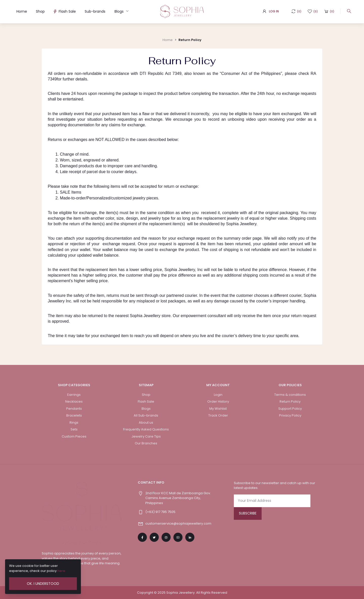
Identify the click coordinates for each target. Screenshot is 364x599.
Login (218, 395)
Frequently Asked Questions (146, 429)
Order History (218, 401)
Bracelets (74, 415)
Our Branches (146, 443)
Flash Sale (65, 11)
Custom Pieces (74, 436)
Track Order (218, 415)
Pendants (74, 409)
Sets (74, 429)
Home (22, 11)
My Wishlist (218, 409)
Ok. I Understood (43, 584)
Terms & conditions (290, 395)
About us (146, 422)
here (61, 571)
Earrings (74, 395)
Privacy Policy (290, 415)
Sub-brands (95, 11)
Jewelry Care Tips (146, 436)
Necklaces (74, 401)
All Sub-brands (146, 415)
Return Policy (190, 40)
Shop (40, 11)
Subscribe (248, 513)
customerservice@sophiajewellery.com (178, 523)
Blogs (120, 11)
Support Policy (290, 409)
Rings (74, 422)
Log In (274, 11)
